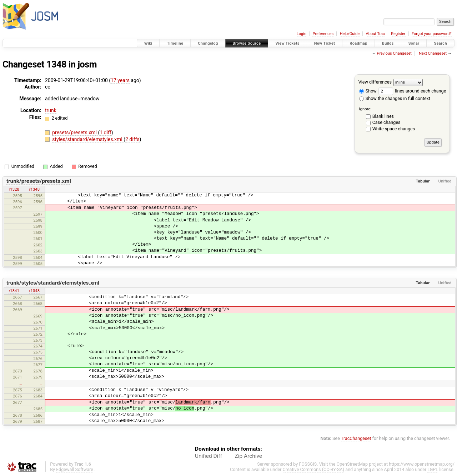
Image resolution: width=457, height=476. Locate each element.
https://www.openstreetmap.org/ (422, 464)
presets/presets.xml (75, 132)
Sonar (414, 43)
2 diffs (132, 139)
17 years (120, 80)
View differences (375, 82)
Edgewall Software (75, 469)
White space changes (394, 129)
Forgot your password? (432, 34)
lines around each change (412, 91)
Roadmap (358, 43)
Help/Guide (350, 34)
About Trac (375, 34)
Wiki (148, 43)
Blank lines (383, 116)
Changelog (208, 43)
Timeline (175, 43)
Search (440, 43)
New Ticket (325, 43)
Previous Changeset (394, 53)
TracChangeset (356, 438)
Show (368, 91)
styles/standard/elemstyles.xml (88, 139)
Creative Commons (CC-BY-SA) (314, 469)
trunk (51, 110)
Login (302, 34)
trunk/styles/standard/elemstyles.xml (53, 283)
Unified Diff (209, 456)
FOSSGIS (308, 464)
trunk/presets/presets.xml (39, 181)
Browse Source (247, 43)
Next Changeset (433, 53)
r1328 (14, 189)
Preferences (323, 34)
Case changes (386, 122)
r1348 (34, 189)
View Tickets (287, 43)
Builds (388, 43)
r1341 (14, 291)
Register (398, 34)
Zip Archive (248, 456)
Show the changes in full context (395, 98)
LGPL (433, 469)
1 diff (106, 132)
